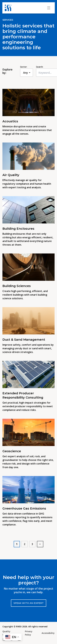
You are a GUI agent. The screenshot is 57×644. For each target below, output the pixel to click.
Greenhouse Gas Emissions (24, 508)
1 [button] (17, 544)
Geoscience (12, 451)
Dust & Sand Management (24, 340)
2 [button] (25, 544)
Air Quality (11, 175)
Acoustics (10, 121)
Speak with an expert (29, 603)
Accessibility (48, 633)
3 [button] (32, 544)
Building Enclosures (19, 229)
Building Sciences (17, 286)
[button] (12, 637)
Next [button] (41, 544)
